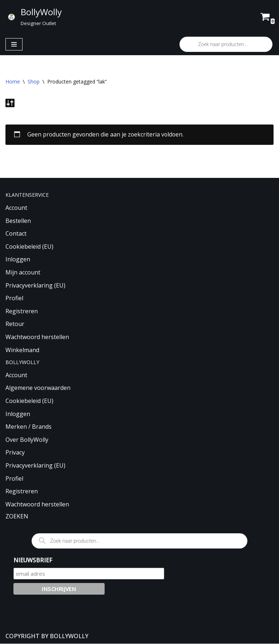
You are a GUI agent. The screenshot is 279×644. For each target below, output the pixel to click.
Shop (34, 81)
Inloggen (18, 260)
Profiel (14, 298)
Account (16, 208)
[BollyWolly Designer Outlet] (34, 17)
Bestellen (18, 221)
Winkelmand (22, 350)
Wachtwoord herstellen (37, 337)
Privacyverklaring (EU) (35, 285)
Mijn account (23, 273)
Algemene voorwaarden (38, 388)
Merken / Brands (29, 427)
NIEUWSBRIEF (33, 560)
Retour (15, 324)
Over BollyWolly (27, 440)
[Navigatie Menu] (14, 44)
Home (13, 81)
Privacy (15, 453)
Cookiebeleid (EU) (29, 246)
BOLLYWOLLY (69, 636)
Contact (16, 234)
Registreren (22, 311)
